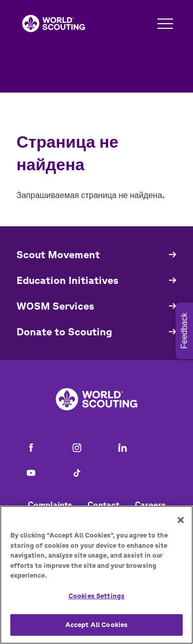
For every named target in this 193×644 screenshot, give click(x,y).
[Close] (181, 520)
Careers (150, 505)
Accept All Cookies (97, 625)
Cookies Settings (97, 596)
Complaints (50, 505)
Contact (103, 505)
